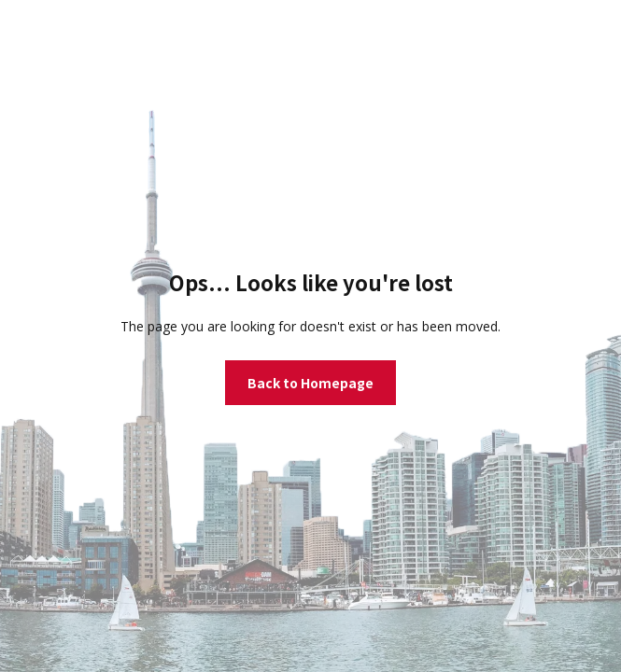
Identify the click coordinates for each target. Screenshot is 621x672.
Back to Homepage (310, 383)
